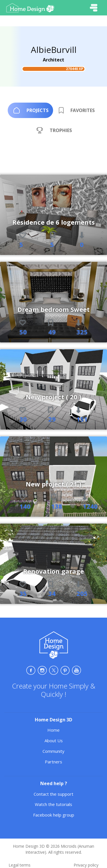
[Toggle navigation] (94, 8)
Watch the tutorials (53, 804)
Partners (53, 762)
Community (53, 751)
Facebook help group (54, 815)
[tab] (30, 110)
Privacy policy (86, 865)
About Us (54, 741)
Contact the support (53, 794)
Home (53, 730)
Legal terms (20, 865)
